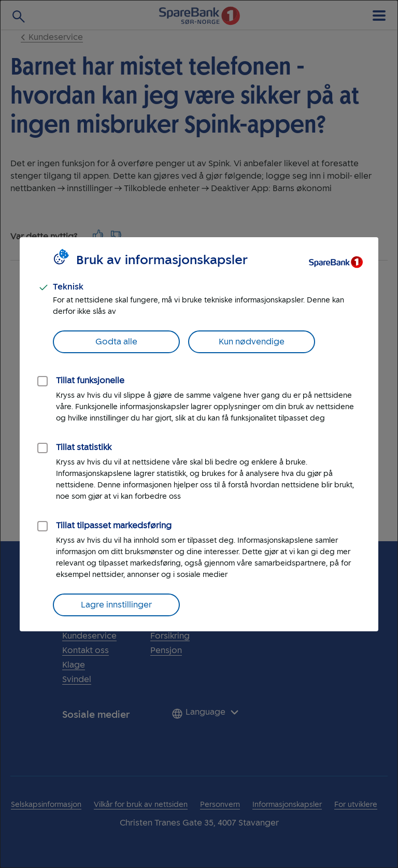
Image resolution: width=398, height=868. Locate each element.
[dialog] (199, 434)
